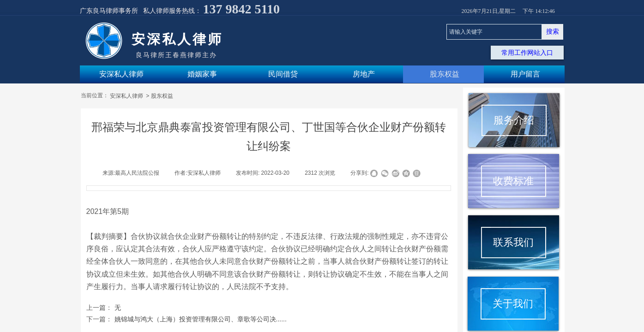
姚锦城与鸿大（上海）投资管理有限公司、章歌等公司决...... (187, 319)
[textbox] (494, 32)
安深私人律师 (127, 96)
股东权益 (162, 96)
